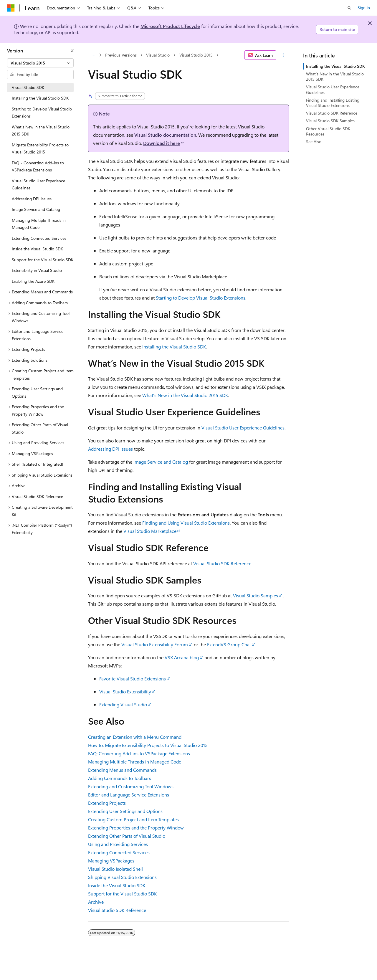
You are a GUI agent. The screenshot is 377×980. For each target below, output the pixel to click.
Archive (96, 902)
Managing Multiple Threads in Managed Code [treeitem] (39, 224)
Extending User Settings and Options (125, 811)
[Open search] (349, 8)
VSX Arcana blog (182, 657)
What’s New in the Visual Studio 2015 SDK (335, 76)
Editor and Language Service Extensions (129, 795)
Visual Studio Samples (256, 595)
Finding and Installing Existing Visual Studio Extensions (333, 103)
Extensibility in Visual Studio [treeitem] (37, 270)
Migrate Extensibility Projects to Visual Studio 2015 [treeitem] (40, 148)
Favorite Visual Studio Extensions (133, 679)
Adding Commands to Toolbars (120, 778)
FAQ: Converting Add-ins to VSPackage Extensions (139, 753)
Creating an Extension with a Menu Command (135, 737)
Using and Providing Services (118, 844)
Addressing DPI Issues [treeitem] (32, 199)
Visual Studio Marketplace (150, 531)
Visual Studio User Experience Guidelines (243, 428)
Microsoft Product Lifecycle (170, 26)
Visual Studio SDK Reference (222, 563)
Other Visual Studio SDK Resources (328, 131)
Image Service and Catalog (161, 462)
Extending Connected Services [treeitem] (39, 238)
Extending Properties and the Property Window (136, 828)
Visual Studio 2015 (196, 55)
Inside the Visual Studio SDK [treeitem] (37, 249)
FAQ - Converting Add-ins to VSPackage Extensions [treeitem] (38, 166)
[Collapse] (72, 51)
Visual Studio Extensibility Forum (155, 644)
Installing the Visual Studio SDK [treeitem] (40, 98)
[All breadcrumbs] (93, 55)
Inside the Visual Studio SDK (117, 885)
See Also (314, 142)
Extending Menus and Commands (122, 770)
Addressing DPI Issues (110, 449)
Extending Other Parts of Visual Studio (127, 836)
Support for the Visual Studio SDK (122, 894)
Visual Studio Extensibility (125, 691)
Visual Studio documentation (165, 135)
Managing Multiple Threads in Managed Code (135, 762)
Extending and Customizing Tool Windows (131, 786)
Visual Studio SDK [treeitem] (28, 87)
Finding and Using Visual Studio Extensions (186, 523)
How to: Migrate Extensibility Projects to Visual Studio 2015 (148, 745)
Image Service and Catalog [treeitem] (36, 209)
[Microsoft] (11, 8)
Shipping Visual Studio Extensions (122, 877)
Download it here (162, 143)
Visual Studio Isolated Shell (115, 869)
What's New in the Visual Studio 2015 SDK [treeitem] (41, 130)
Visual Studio (158, 55)
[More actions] (284, 55)
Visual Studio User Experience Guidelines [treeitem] (38, 184)
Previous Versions (121, 55)
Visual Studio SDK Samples (330, 121)
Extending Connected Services (119, 852)
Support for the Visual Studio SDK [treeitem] (43, 260)
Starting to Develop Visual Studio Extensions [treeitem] (42, 113)
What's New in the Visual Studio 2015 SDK (185, 395)
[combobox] (40, 63)
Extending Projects (107, 803)
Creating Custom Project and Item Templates (133, 819)
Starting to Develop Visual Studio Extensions (201, 298)
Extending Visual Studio (123, 704)
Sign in (364, 8)
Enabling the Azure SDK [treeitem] (33, 281)
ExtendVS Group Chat (229, 644)
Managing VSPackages (111, 861)
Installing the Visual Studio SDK (174, 347)
